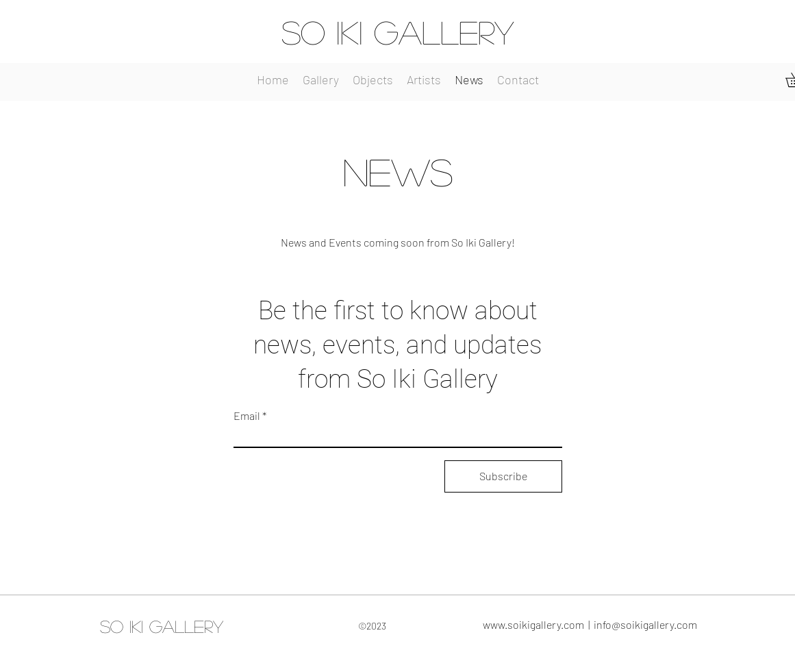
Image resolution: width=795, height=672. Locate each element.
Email (247, 416)
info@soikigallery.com (645, 624)
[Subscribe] (503, 476)
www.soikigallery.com (533, 624)
